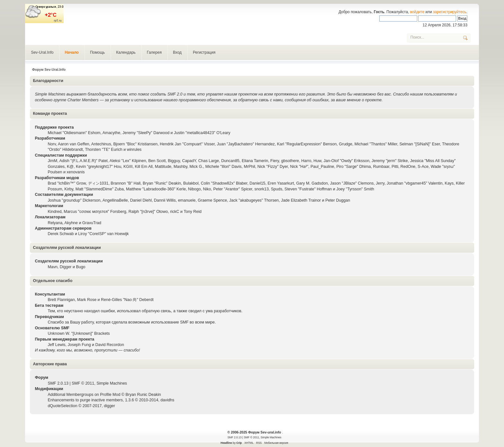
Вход (177, 52)
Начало (72, 52)
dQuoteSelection (62, 406)
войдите (417, 12)
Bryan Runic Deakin (143, 395)
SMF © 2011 (83, 383)
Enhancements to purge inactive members (85, 400)
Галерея (154, 52)
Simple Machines (112, 383)
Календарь (126, 52)
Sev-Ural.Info (42, 52)
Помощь (97, 52)
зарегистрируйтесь (450, 12)
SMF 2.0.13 (58, 383)
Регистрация (204, 52)
